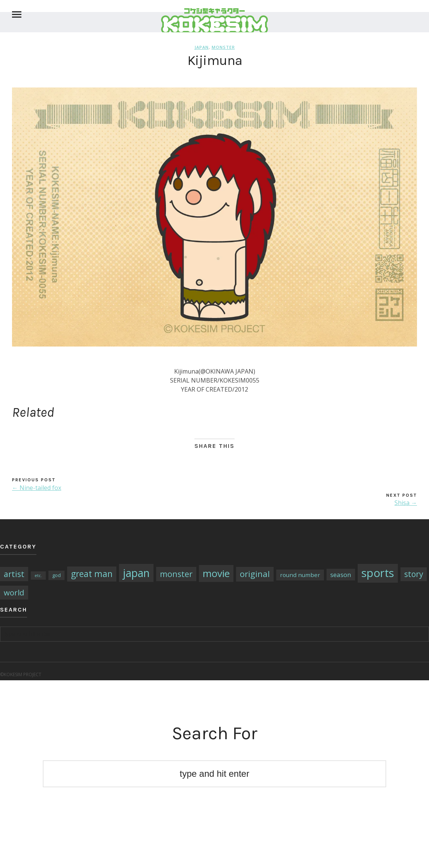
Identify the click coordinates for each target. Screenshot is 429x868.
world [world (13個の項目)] (14, 592)
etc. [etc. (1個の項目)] (38, 576)
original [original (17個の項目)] (255, 574)
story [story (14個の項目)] (414, 574)
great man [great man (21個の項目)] (92, 574)
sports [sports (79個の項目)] (378, 573)
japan (202, 47)
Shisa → (406, 503)
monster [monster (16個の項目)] (176, 574)
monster (223, 47)
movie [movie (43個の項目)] (216, 573)
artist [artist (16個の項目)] (14, 574)
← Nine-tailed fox (37, 488)
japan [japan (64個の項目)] (136, 573)
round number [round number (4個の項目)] (300, 575)
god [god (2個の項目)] (56, 575)
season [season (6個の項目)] (341, 575)
